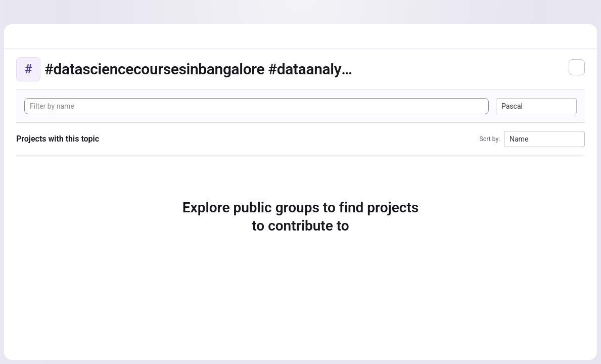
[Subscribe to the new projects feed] (577, 67)
